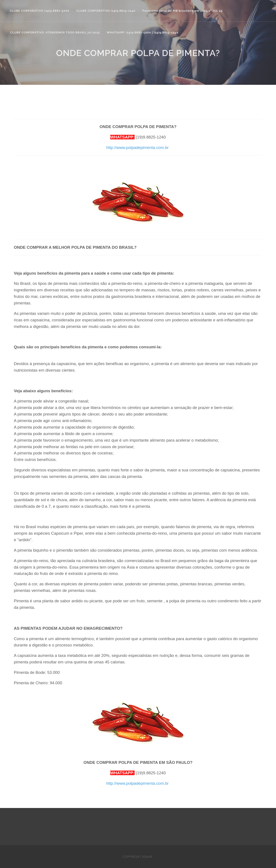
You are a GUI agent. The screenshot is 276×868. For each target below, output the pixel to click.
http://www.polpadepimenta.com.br (137, 148)
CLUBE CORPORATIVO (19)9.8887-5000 (40, 11)
